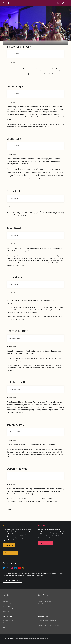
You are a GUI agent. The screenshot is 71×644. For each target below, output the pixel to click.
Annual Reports (7, 606)
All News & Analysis (44, 599)
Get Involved (6, 628)
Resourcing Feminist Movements (47, 620)
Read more (12, 62)
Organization (9, 553)
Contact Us (6, 611)
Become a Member (8, 620)
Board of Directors (8, 604)
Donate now (44, 543)
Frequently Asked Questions (10, 609)
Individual (8, 545)
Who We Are (6, 599)
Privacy (35, 638)
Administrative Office (43, 638)
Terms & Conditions (28, 638)
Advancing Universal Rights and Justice (49, 625)
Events (5, 625)
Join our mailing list (11, 580)
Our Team (5, 601)
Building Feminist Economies (46, 623)
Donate (5, 623)
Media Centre (42, 604)
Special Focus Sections (44, 601)
